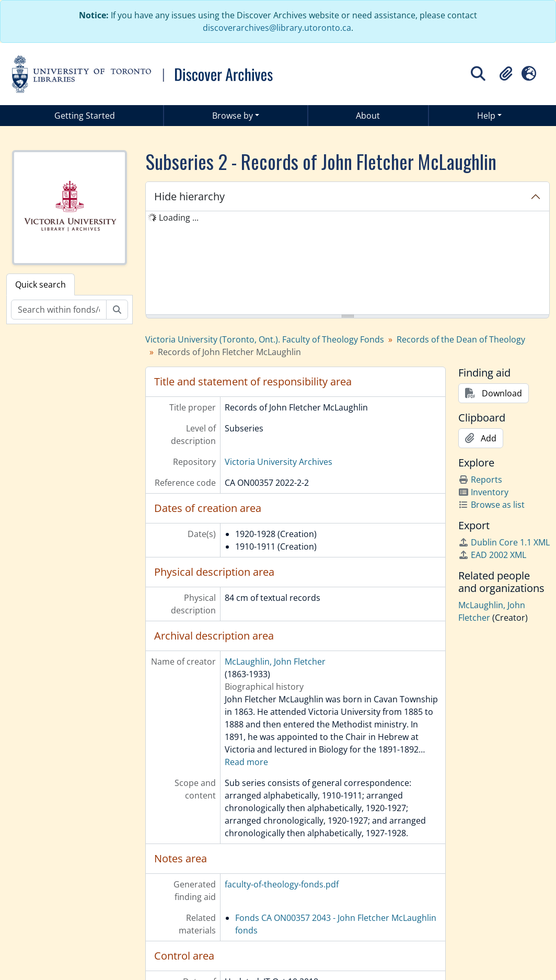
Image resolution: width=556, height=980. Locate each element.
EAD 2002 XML (492, 555)
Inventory (483, 492)
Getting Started (85, 116)
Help (486, 116)
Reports (480, 480)
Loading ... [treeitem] (179, 218)
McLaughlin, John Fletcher (275, 662)
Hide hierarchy (189, 196)
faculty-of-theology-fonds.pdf (282, 884)
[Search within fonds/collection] (59, 310)
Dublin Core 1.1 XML (504, 542)
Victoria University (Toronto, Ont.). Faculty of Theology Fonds (265, 339)
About (368, 116)
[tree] (348, 264)
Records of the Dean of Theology (461, 339)
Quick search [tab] (40, 284)
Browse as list (491, 505)
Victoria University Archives (279, 462)
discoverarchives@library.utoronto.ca (277, 28)
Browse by (233, 116)
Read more (246, 762)
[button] (506, 74)
